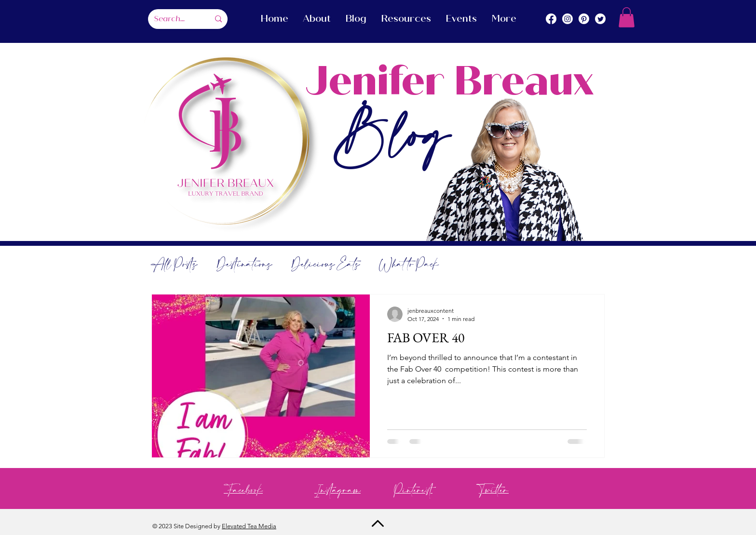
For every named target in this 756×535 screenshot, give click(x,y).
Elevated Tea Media (249, 526)
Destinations (244, 265)
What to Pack (409, 265)
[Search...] (174, 19)
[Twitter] (600, 19)
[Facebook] (551, 19)
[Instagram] (567, 19)
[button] (627, 17)
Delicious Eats (325, 265)
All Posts (174, 265)
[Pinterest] (584, 19)
